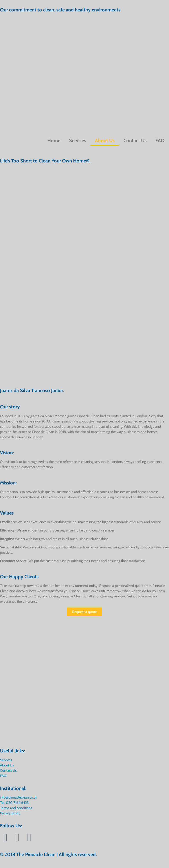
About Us (105, 141)
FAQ (160, 141)
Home (54, 141)
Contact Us (135, 141)
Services (78, 141)
